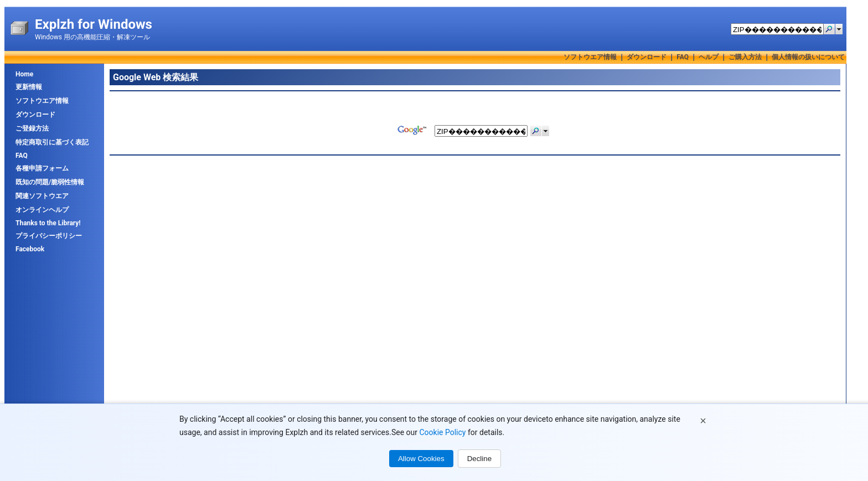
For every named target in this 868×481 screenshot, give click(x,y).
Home (24, 74)
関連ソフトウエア (42, 196)
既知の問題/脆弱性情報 (50, 182)
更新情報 (29, 87)
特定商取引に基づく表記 (52, 142)
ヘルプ (709, 57)
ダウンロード (647, 57)
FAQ (683, 57)
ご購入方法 (745, 57)
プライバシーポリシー (49, 236)
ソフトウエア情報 (590, 57)
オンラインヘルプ (42, 210)
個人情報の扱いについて (808, 57)
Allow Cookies (421, 459)
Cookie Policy (442, 432)
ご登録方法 (32, 128)
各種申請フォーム (42, 168)
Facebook (30, 249)
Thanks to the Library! (48, 223)
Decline (479, 459)
